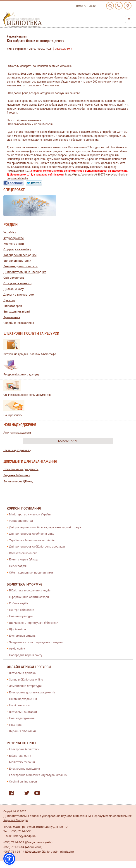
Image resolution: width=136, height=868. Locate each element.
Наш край (16, 725)
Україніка (10, 232)
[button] (9, 859)
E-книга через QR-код (18, 481)
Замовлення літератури (25, 686)
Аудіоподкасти (13, 238)
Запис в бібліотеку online (26, 679)
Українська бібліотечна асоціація (32, 540)
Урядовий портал (21, 521)
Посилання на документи (21, 469)
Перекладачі (18, 566)
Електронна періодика (24, 769)
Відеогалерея (13, 306)
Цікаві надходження (17, 450)
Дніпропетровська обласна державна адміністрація (45, 527)
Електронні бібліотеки (24, 749)
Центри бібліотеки (22, 610)
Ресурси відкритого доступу (21, 375)
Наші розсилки (13, 415)
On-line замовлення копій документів (27, 395)
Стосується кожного (17, 283)
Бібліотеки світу (20, 756)
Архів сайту (17, 649)
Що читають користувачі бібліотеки (34, 623)
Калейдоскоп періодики (20, 255)
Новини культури (21, 616)
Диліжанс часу (14, 289)
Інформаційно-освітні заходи (29, 597)
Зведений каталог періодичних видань (36, 642)
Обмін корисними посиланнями (31, 573)
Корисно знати (14, 244)
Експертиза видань (22, 636)
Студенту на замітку (17, 249)
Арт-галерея (12, 317)
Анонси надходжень (17, 433)
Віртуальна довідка (22, 673)
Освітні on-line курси (23, 781)
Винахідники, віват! (17, 312)
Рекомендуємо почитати (20, 266)
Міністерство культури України (30, 514)
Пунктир (9, 300)
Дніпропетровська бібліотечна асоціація (37, 547)
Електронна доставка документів (32, 692)
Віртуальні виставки (17, 261)
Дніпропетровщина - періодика (25, 272)
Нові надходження (22, 718)
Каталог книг (68, 441)
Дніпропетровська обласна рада (32, 534)
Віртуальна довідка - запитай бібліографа (30, 354)
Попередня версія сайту (26, 655)
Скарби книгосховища (19, 323)
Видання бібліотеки (17, 475)
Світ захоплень (14, 278)
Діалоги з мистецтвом (19, 295)
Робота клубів (19, 603)
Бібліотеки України (22, 762)
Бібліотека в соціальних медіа (30, 590)
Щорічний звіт (19, 629)
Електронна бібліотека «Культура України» (38, 775)
